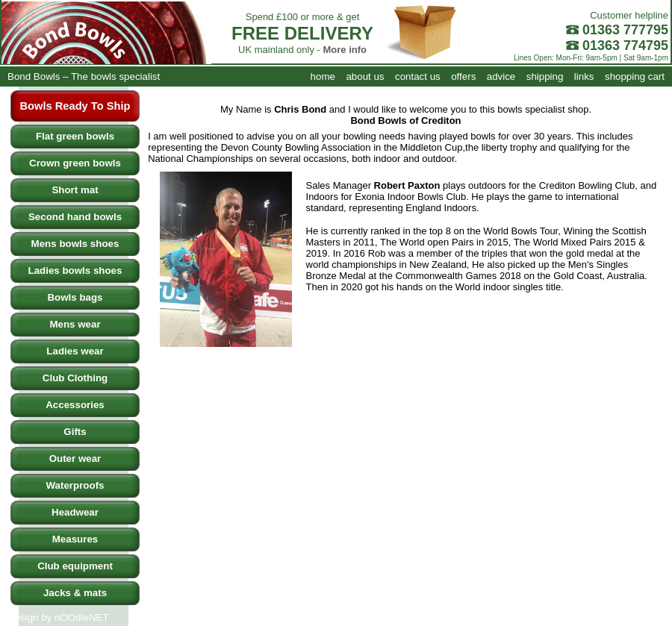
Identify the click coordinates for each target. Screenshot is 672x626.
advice (501, 76)
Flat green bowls (75, 136)
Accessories (75, 405)
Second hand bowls (75, 217)
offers (463, 76)
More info (345, 50)
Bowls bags (75, 297)
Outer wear (75, 458)
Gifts (75, 432)
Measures (75, 539)
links (584, 76)
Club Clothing (75, 378)
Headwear (75, 512)
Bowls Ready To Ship (75, 106)
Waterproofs (75, 485)
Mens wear (75, 324)
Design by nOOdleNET (58, 617)
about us (365, 76)
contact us (418, 76)
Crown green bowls (75, 163)
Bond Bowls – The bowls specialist (84, 76)
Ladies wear (75, 351)
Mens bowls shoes (75, 244)
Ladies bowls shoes (75, 270)
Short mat (75, 190)
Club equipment (75, 566)
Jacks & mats (75, 593)
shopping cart (635, 76)
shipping (545, 76)
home (323, 76)
